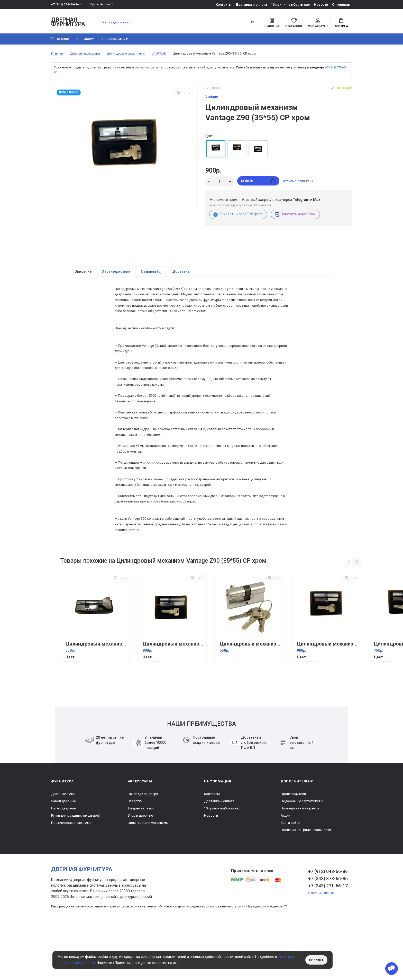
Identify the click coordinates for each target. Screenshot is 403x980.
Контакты (224, 5)
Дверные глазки (141, 859)
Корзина (341, 23)
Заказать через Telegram (238, 217)
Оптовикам (341, 5)
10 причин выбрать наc (290, 5)
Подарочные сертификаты (302, 852)
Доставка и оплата (251, 5)
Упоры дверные (140, 867)
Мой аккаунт (318, 23)
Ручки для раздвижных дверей (75, 867)
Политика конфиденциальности (306, 881)
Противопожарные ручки (71, 874)
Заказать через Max (295, 217)
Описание (83, 275)
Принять (315, 960)
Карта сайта (290, 874)
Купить (258, 184)
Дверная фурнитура (68, 23)
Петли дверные (63, 859)
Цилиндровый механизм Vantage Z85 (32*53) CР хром (173, 695)
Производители (115, 42)
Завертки (135, 852)
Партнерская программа (300, 859)
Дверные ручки (63, 845)
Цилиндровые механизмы (148, 874)
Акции (89, 42)
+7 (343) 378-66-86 (328, 930)
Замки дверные (63, 852)
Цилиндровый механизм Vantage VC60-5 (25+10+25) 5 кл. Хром (96, 695)
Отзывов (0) (151, 275)
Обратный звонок (104, 5)
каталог (60, 42)
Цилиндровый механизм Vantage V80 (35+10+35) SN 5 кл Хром (250, 695)
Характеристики (116, 275)
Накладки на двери (143, 845)
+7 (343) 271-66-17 (328, 937)
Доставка (181, 275)
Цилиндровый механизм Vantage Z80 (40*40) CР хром (327, 695)
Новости (321, 5)
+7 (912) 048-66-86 (65, 5)
